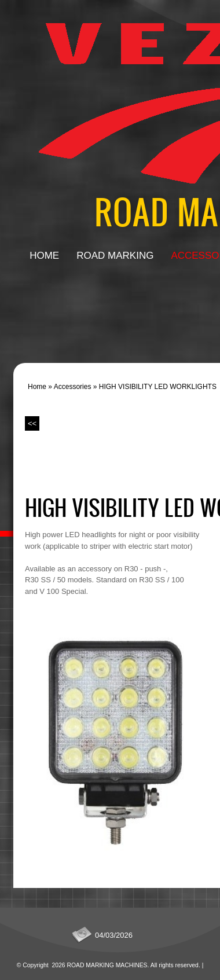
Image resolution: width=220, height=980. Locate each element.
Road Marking (115, 256)
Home (44, 256)
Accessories (73, 387)
